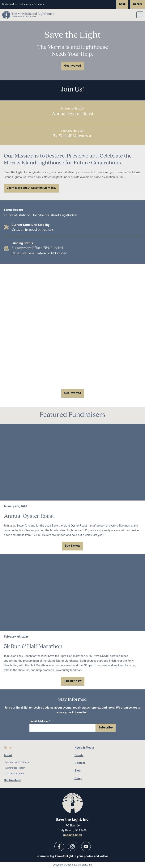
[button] (140, 15)
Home (8, 748)
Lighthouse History (15, 768)
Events (79, 756)
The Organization (15, 774)
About (9, 756)
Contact (80, 763)
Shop (78, 779)
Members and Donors (17, 762)
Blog (78, 771)
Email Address (40, 721)
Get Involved (12, 780)
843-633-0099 (73, 835)
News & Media (84, 748)
